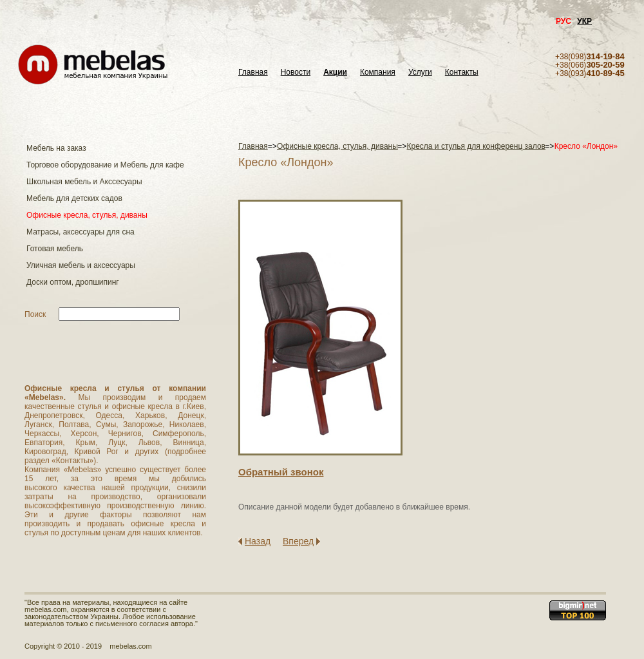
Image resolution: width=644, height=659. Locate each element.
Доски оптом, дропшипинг (73, 282)
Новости (296, 72)
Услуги (420, 72)
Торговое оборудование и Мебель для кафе (105, 165)
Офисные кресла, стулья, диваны (87, 215)
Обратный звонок (281, 472)
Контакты (462, 72)
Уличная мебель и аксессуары (81, 265)
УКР (584, 21)
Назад (258, 541)
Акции (335, 72)
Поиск (35, 314)
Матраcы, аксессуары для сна (80, 232)
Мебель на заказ (56, 148)
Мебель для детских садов (74, 198)
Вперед (298, 541)
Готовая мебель (55, 249)
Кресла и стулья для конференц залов (476, 146)
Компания (378, 72)
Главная (253, 72)
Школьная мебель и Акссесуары (84, 182)
